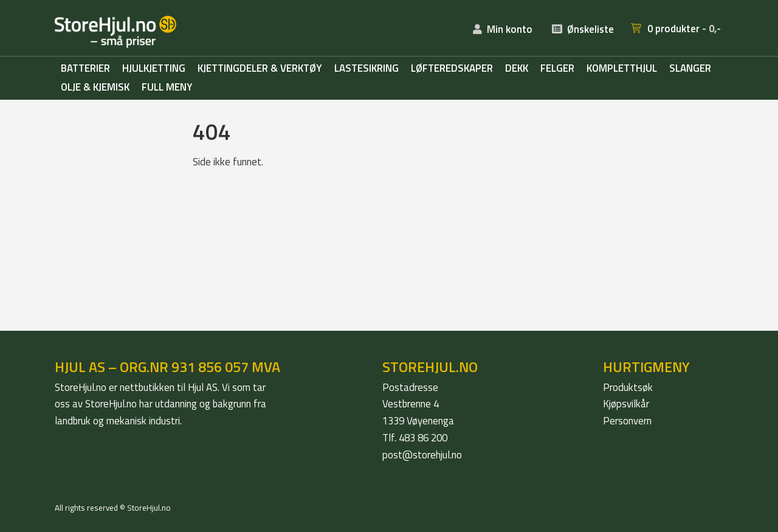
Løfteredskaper (452, 69)
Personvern (627, 421)
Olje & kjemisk (95, 88)
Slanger (690, 69)
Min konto (510, 29)
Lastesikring (367, 69)
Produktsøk (628, 387)
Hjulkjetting (154, 69)
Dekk (517, 69)
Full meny (167, 88)
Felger (557, 69)
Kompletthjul (622, 69)
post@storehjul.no (422, 455)
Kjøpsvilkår (626, 404)
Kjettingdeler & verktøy (260, 69)
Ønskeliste (590, 29)
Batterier (85, 69)
